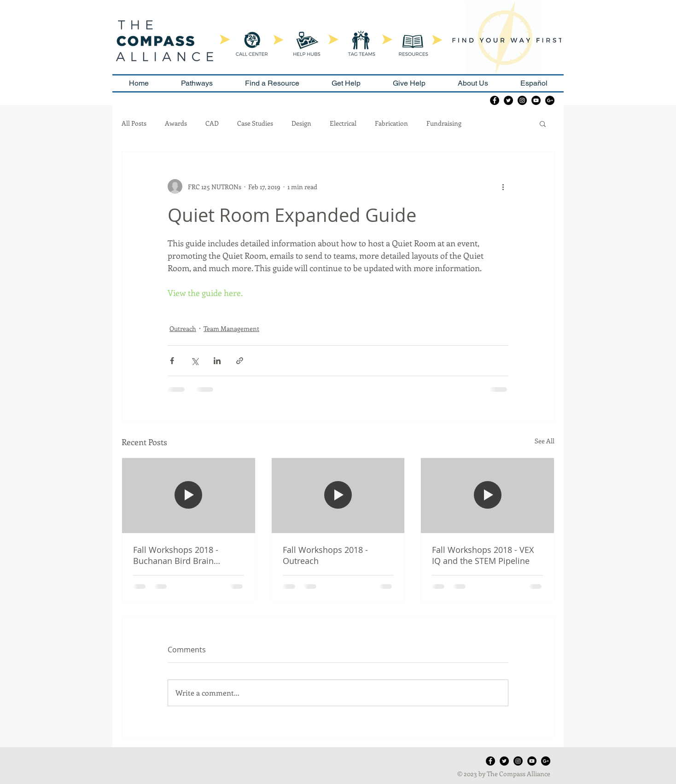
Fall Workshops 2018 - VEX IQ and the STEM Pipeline (483, 555)
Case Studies (255, 123)
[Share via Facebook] (172, 361)
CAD (212, 123)
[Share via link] (240, 361)
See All (545, 441)
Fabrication (391, 123)
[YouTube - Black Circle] (536, 100)
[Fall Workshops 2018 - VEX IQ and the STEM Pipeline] (487, 495)
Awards (176, 123)
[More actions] (503, 186)
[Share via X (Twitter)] (195, 361)
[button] (543, 123)
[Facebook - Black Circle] (495, 100)
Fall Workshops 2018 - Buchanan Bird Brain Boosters (176, 555)
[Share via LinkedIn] (217, 361)
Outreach (183, 328)
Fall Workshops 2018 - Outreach (325, 555)
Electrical (343, 123)
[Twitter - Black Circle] (508, 100)
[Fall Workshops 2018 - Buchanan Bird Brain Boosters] (189, 495)
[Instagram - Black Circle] (522, 100)
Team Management (231, 328)
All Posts (134, 123)
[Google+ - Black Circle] (550, 100)
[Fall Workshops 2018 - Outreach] (338, 495)
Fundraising (444, 123)
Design (301, 123)
